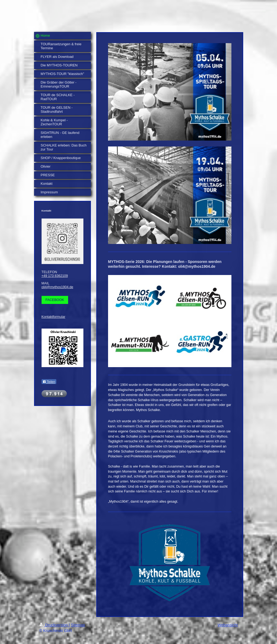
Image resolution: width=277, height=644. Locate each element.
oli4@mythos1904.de (58, 287)
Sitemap (78, 625)
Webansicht (228, 625)
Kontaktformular (53, 317)
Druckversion (54, 625)
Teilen (49, 382)
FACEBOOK (55, 300)
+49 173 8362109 (55, 276)
